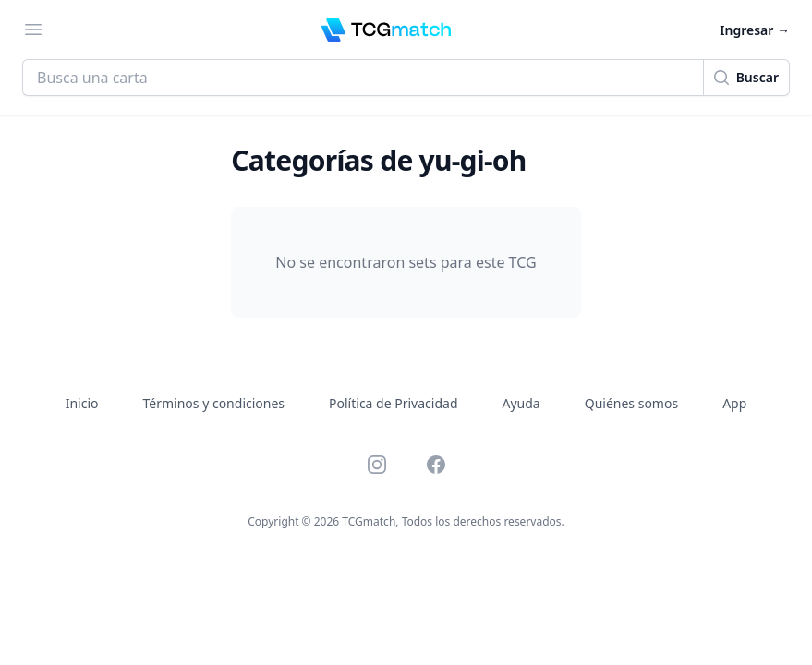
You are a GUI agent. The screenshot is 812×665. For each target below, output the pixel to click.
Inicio (82, 403)
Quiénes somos (631, 403)
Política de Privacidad (393, 403)
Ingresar (755, 30)
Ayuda (521, 403)
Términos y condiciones (214, 403)
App (734, 403)
